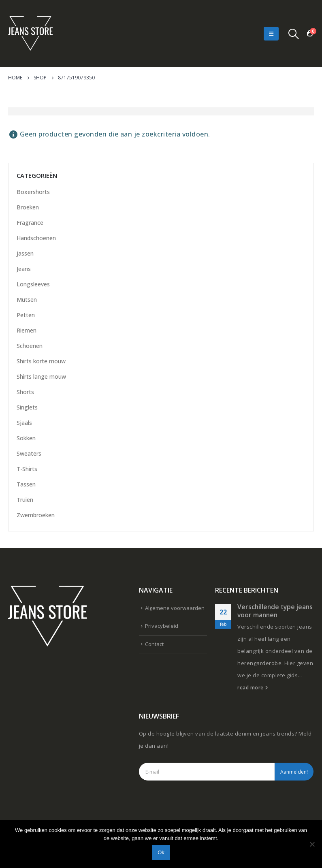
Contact (154, 644)
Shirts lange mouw (41, 376)
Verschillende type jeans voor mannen (275, 611)
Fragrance (30, 223)
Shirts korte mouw (41, 361)
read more (253, 687)
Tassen (26, 484)
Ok (161, 852)
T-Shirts (27, 469)
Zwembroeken (36, 515)
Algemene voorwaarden (175, 608)
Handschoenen (36, 238)
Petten (26, 315)
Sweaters (29, 453)
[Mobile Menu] (271, 34)
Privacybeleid (162, 626)
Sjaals (24, 423)
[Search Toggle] (294, 34)
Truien (25, 500)
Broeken (28, 207)
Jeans (24, 269)
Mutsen (27, 300)
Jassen (25, 253)
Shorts (25, 392)
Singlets (27, 407)
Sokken (26, 438)
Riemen (27, 330)
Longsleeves (33, 284)
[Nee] (312, 844)
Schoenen (30, 346)
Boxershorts (33, 192)
